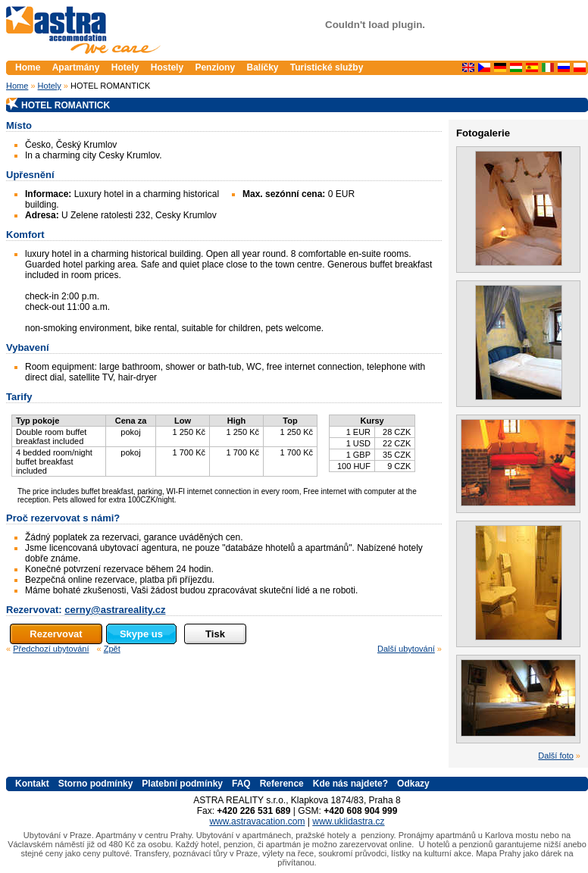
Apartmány (77, 67)
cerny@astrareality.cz (115, 610)
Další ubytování (406, 649)
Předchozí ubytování (51, 649)
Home (17, 86)
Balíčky (262, 67)
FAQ (241, 784)
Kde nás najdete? (350, 784)
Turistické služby (327, 67)
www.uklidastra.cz (348, 821)
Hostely (167, 67)
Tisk (215, 634)
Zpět (112, 649)
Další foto (555, 756)
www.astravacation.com (257, 821)
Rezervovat (56, 634)
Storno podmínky (96, 784)
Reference (282, 784)
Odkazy (413, 784)
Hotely (50, 86)
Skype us (141, 634)
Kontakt (32, 784)
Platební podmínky (182, 784)
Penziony (215, 67)
